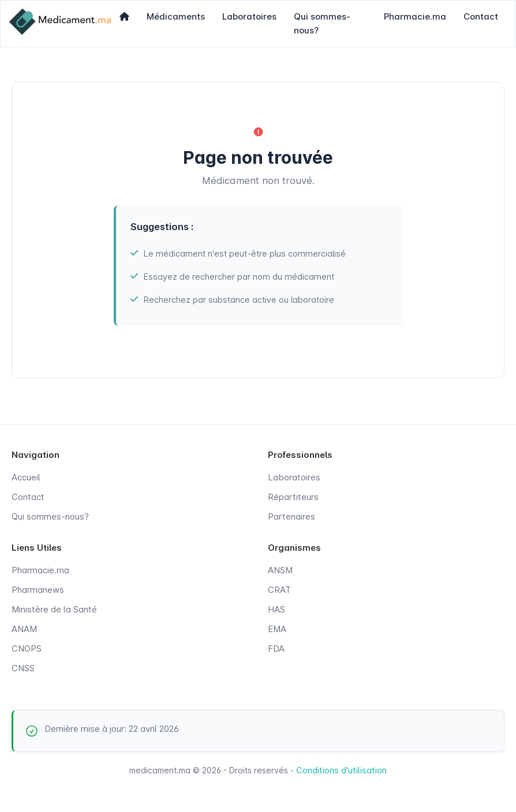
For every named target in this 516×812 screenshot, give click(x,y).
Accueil (26, 477)
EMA (277, 629)
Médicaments (176, 16)
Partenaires (291, 516)
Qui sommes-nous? (322, 23)
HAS (276, 609)
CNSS (23, 668)
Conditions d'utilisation (341, 770)
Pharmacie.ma (415, 16)
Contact (481, 16)
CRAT (279, 590)
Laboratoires (249, 16)
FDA (276, 649)
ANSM (280, 570)
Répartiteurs (293, 497)
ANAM (24, 629)
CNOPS (27, 649)
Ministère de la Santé (54, 609)
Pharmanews (38, 590)
